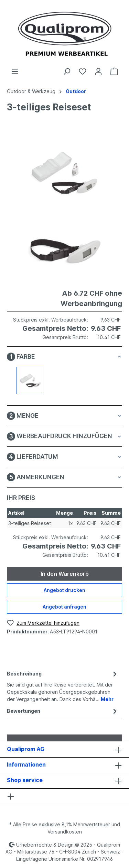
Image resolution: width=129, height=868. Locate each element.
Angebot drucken (64, 590)
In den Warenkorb (65, 574)
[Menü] (15, 71)
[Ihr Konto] (98, 71)
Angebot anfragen (64, 607)
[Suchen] (67, 71)
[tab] (63, 686)
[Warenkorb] (114, 71)
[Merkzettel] (83, 71)
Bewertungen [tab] (63, 711)
